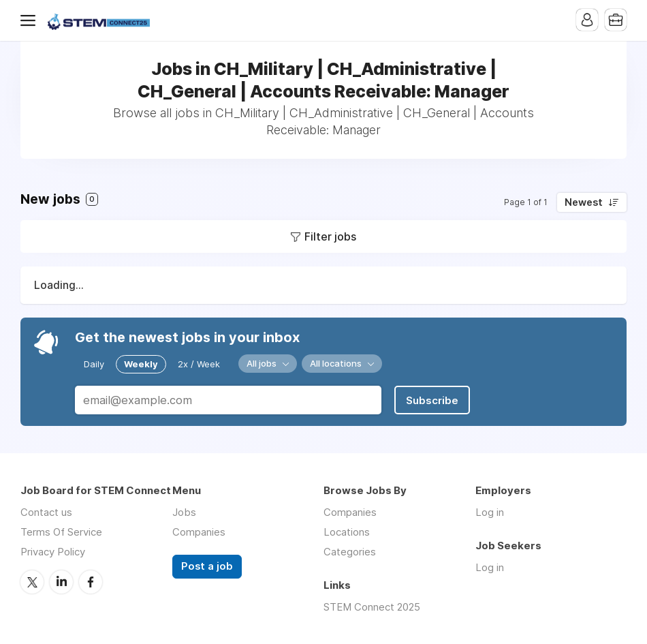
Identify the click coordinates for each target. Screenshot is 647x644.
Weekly (141, 364)
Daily (94, 364)
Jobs (184, 512)
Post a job (207, 566)
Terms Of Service (61, 532)
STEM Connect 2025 (372, 607)
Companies (199, 532)
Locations (347, 532)
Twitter (32, 582)
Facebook (91, 582)
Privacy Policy (53, 552)
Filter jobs (330, 236)
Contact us (46, 512)
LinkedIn (61, 582)
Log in (490, 512)
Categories (350, 552)
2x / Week (199, 364)
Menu (31, 20)
